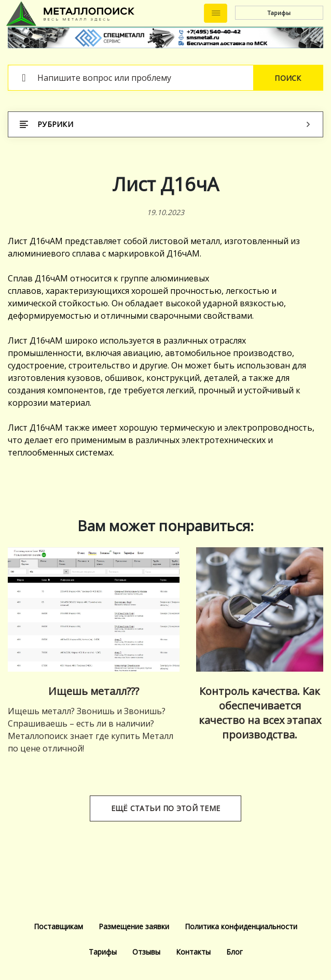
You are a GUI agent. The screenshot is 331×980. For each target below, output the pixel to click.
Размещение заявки (134, 926)
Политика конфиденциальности (241, 926)
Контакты (193, 952)
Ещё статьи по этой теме (165, 808)
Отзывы (146, 952)
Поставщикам (58, 926)
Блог (235, 952)
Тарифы (279, 13)
